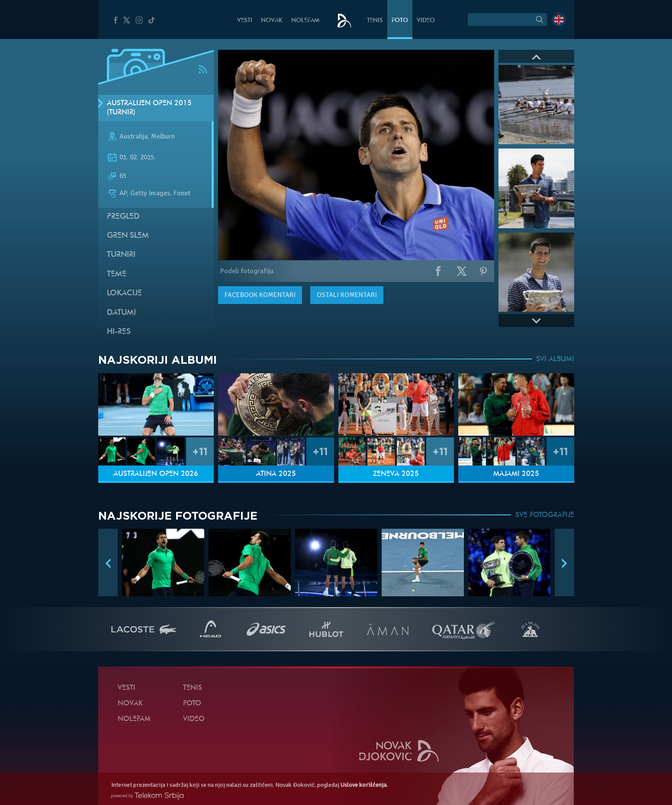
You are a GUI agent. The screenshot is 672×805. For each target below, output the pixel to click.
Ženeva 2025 (396, 474)
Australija (133, 137)
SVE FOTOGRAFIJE (545, 515)
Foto (400, 21)
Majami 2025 (516, 474)
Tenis (375, 21)
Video (426, 21)
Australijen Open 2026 (156, 474)
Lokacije (124, 293)
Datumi (121, 313)
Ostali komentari (347, 295)
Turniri (121, 255)
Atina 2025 (276, 474)
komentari (260, 295)
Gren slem (128, 236)
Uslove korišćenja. (364, 785)
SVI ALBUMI (555, 359)
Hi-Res (119, 332)
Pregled (123, 217)
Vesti (245, 21)
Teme (117, 274)
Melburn (163, 137)
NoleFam (305, 21)
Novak (272, 21)
